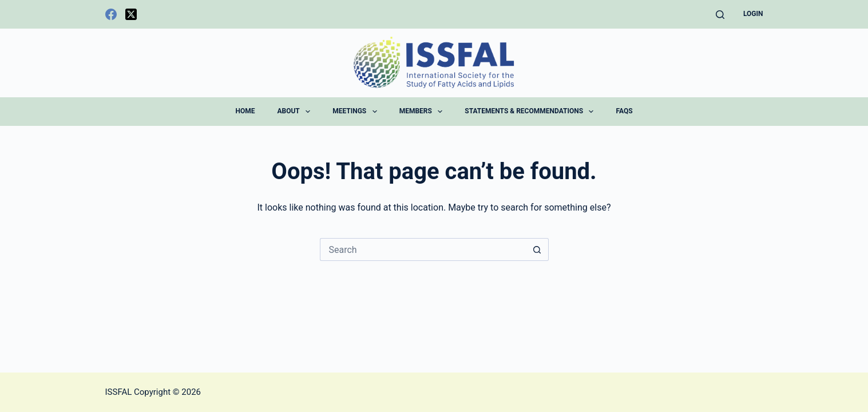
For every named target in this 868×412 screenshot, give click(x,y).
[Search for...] (423, 249)
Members (423, 112)
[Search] (720, 15)
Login (753, 14)
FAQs (624, 111)
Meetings (357, 112)
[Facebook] (111, 14)
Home (245, 111)
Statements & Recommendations (531, 112)
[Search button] (537, 249)
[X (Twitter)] (131, 14)
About (296, 112)
